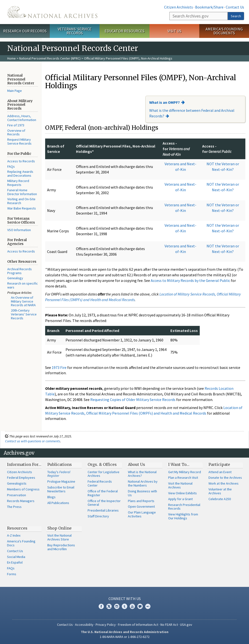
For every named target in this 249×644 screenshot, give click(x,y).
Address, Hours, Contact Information (22, 118)
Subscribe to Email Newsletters (61, 489)
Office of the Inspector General (104, 503)
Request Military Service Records (19, 141)
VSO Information (19, 230)
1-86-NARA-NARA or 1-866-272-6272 (125, 637)
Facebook (101, 606)
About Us (137, 464)
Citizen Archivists (178, 7)
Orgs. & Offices (102, 464)
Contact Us (235, 7)
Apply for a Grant (180, 499)
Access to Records (21, 161)
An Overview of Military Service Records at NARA (23, 301)
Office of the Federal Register (103, 493)
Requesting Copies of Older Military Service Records (133, 400)
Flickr (148, 606)
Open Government (141, 506)
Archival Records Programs (20, 271)
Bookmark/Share (209, 7)
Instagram (117, 606)
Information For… (24, 464)
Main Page (15, 91)
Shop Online (59, 528)
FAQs (11, 166)
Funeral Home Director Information (22, 192)
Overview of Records (16, 132)
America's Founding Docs (21, 543)
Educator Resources (124, 31)
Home (12, 58)
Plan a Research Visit (183, 478)
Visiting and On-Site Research (21, 201)
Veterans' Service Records (75, 31)
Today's (59, 474)
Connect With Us (125, 599)
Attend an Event (220, 472)
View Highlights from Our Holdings (183, 516)
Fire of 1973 (16, 125)
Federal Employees (21, 478)
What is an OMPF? (165, 102)
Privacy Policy (106, 625)
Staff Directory (98, 516)
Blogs (51, 497)
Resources (17, 528)
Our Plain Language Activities (142, 514)
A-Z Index (14, 535)
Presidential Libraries (103, 510)
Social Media (16, 557)
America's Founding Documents (224, 31)
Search (236, 16)
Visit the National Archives (180, 485)
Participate (219, 464)
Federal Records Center (100, 483)
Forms (12, 574)
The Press (14, 507)
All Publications (58, 503)
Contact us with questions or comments (33, 441)
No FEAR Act (169, 625)
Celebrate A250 (220, 499)
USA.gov (186, 625)
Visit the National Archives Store (59, 537)
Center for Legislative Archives (104, 474)
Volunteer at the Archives (220, 491)
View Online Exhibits (183, 493)
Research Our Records (25, 31)
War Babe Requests (22, 208)
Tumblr (124, 606)
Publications (60, 464)
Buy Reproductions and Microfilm (61, 547)
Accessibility (84, 625)
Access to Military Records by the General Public (190, 280)
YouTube (132, 606)
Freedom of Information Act (138, 625)
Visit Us (174, 31)
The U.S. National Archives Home (52, 12)
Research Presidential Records (184, 507)
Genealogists (17, 483)
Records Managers (21, 501)
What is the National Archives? (142, 474)
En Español (15, 562)
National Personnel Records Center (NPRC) (50, 58)
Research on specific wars (23, 285)
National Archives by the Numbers (143, 483)
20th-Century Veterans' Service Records (24, 314)
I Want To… (179, 464)
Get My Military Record (185, 472)
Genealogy (15, 278)
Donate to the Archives (225, 478)
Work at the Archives (224, 483)
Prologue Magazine (61, 481)
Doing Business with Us (142, 493)
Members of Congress (23, 489)
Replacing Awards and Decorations (20, 174)
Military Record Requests (18, 183)
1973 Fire (59, 367)
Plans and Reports (141, 501)
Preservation (17, 495)
